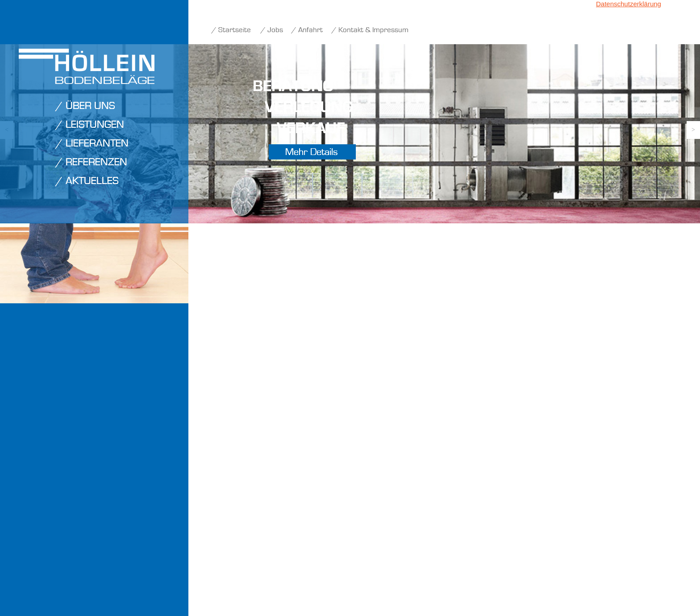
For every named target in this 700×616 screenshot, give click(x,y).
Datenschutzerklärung (629, 4)
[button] (693, 130)
